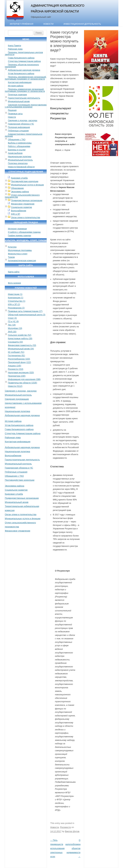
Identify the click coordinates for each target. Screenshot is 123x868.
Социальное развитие (21, 207)
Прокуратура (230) (17, 376)
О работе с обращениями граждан (24, 232)
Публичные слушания (18, 131)
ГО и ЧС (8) (13, 322)
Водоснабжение (19, 211)
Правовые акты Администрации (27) (25, 311)
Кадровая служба (19, 178)
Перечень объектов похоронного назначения (22, 66)
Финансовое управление (23, 204)
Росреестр (66, 827)
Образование (17, 188)
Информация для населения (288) (24, 379)
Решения (12, 110)
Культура (12, 247)
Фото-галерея (14, 283)
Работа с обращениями (19, 146)
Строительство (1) (17, 301)
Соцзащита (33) (15, 342)
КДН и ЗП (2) (14, 304)
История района (16, 86)
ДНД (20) (12, 332)
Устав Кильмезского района (21, 74)
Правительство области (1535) (22, 383)
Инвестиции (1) (15, 294)
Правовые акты (15, 114)
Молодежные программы (20, 250)
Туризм (11, 257)
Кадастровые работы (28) (20, 339)
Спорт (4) (12, 318)
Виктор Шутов (72, 831)
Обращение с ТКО (17, 140)
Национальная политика (19, 157)
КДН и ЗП (15, 214)
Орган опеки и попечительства (25, 218)
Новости (48, 24)
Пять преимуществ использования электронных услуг (57, 848)
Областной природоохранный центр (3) (27, 315)
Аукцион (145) (14, 366)
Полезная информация (19, 127)
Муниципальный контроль (20, 160)
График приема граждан (19, 236)
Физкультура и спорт (18, 254)
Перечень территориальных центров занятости (24, 53)
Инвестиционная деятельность (82, 24)
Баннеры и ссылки (17, 150)
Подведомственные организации (27, 200)
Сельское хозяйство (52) (19, 335)
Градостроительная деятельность (24, 98)
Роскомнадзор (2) (16, 308)
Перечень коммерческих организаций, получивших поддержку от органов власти (25, 90)
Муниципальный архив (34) (21, 349)
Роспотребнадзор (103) (19, 359)
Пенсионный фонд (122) (19, 362)
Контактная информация (20, 82)
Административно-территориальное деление (23, 135)
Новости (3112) (15, 386)
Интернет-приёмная (21, 24)
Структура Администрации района (24, 61)
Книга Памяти (14, 46)
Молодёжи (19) (15, 328)
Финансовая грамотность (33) (22, 345)
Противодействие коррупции (25, 181)
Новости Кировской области (21, 167)
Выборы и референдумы (20, 143)
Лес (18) (12, 325)
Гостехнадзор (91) (16, 356)
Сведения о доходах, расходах (23, 120)
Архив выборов (15, 153)
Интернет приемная (17, 229)
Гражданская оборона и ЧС (21, 124)
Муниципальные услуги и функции (27, 185)
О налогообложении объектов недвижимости (74, 848)
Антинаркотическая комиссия (22, 261)
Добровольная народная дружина (24, 70)
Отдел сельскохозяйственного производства (22, 196)
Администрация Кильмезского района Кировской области (57, 8)
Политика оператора (18, 163)
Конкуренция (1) (16, 298)
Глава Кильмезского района (21, 58)
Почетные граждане (17, 95)
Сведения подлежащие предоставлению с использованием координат (26, 106)
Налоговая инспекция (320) (21, 373)
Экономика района (20, 192)
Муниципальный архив (19, 101)
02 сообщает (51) (16, 352)
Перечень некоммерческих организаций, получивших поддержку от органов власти (26, 78)
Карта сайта (14, 272)
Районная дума (15, 49)
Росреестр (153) (16, 369)
